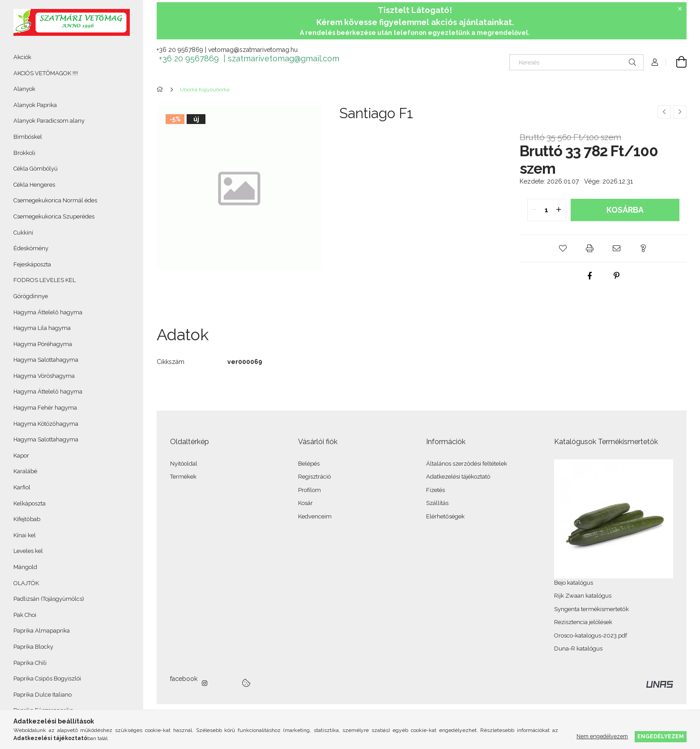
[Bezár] (680, 9)
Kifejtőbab (27, 519)
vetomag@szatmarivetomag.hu (253, 50)
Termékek (183, 477)
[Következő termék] (680, 112)
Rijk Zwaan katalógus (583, 596)
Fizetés (435, 490)
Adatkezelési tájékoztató (458, 477)
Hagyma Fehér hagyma (45, 408)
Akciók (22, 57)
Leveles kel (28, 551)
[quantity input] (547, 210)
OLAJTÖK (26, 583)
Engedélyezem (661, 736)
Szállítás (437, 503)
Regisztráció (314, 477)
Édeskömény (31, 248)
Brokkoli (24, 153)
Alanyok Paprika (35, 105)
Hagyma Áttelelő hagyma (48, 312)
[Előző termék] (664, 112)
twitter (225, 683)
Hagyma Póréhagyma (43, 344)
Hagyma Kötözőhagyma (46, 424)
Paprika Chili (30, 663)
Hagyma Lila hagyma (42, 328)
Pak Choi (25, 615)
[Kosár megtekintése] (676, 62)
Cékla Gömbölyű (36, 169)
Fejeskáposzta (32, 264)
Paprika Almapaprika (42, 631)
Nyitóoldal (184, 464)
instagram (205, 683)
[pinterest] (617, 276)
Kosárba (625, 210)
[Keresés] (576, 62)
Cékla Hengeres (34, 185)
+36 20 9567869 (180, 50)
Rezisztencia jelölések (583, 622)
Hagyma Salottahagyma (46, 360)
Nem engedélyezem (602, 736)
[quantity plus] (559, 210)
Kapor (21, 456)
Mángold (25, 567)
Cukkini (23, 233)
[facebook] (590, 276)
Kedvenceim (315, 516)
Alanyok (24, 89)
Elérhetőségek (445, 516)
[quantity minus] (534, 210)
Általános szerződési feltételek (467, 464)
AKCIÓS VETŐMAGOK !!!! (46, 73)
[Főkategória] (161, 90)
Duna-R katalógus (578, 648)
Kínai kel (25, 535)
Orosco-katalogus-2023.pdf (591, 636)
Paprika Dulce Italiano (43, 695)
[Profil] (655, 62)
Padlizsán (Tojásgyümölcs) (49, 599)
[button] (563, 248)
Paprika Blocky (33, 647)
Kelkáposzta (30, 503)
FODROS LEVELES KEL (45, 280)
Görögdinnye (31, 296)
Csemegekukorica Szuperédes (54, 216)
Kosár (305, 503)
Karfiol (22, 487)
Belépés (309, 464)
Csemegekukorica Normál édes (55, 200)
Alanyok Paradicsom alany (49, 121)
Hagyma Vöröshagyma (44, 376)
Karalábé (25, 471)
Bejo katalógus (574, 583)
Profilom (309, 490)
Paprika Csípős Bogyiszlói (47, 678)
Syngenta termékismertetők (591, 609)
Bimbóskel (28, 137)
